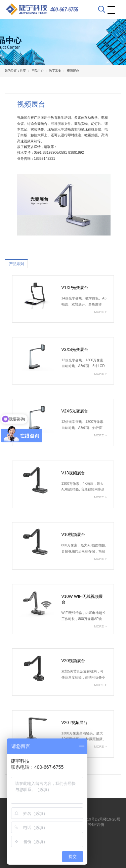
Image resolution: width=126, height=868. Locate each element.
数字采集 (55, 71)
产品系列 (16, 264)
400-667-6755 (64, 10)
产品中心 (38, 71)
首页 (23, 71)
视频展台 (73, 71)
